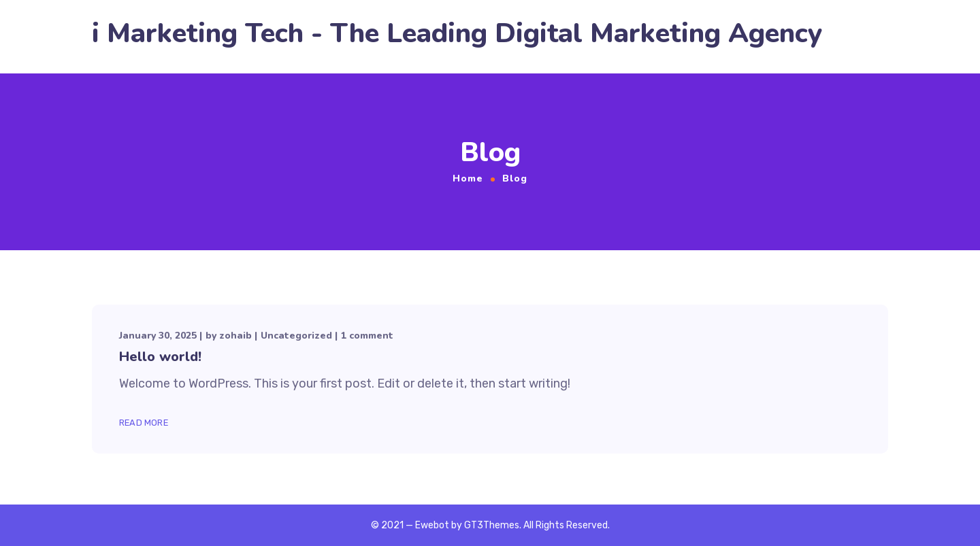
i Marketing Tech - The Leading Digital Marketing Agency (457, 34)
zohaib (235, 336)
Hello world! (160, 357)
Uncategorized (296, 336)
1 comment (367, 336)
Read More (144, 423)
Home (468, 178)
